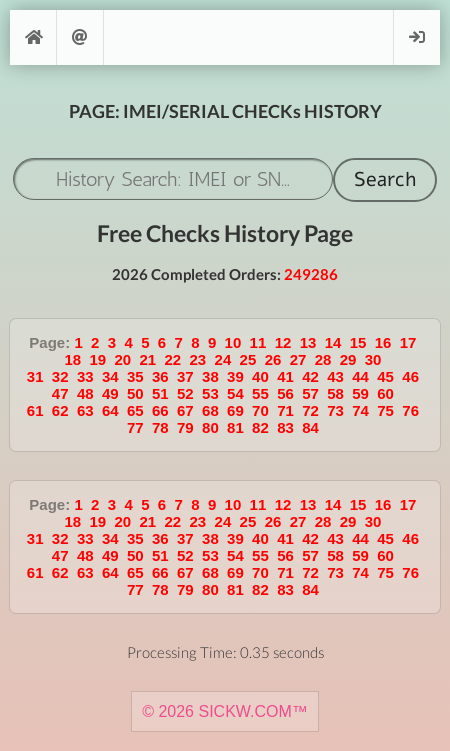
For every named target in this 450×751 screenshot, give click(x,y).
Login (417, 37)
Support (80, 37)
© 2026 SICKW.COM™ (225, 711)
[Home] (33, 37)
